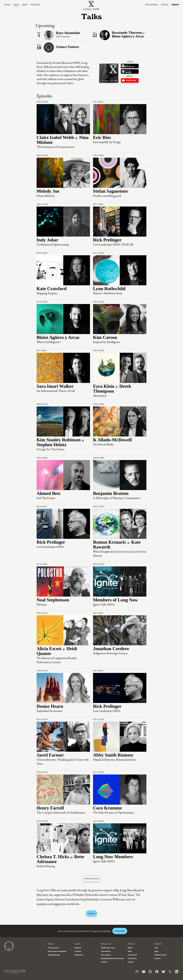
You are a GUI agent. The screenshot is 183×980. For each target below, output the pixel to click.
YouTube (78, 951)
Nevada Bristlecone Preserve (112, 958)
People (165, 5)
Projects (35, 5)
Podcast (78, 948)
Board (130, 948)
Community (132, 958)
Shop (156, 951)
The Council (132, 955)
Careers (131, 962)
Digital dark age (54, 955)
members (42, 904)
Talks (16, 5)
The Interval (152, 5)
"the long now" (53, 948)
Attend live (79, 955)
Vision (7, 5)
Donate (175, 5)
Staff (130, 951)
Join (156, 948)
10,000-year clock (108, 948)
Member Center (160, 955)
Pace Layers (106, 955)
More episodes (91, 879)
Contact (157, 958)
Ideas (25, 5)
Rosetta (104, 962)
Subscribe (120, 931)
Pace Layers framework (57, 951)
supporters (60, 904)
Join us (92, 913)
